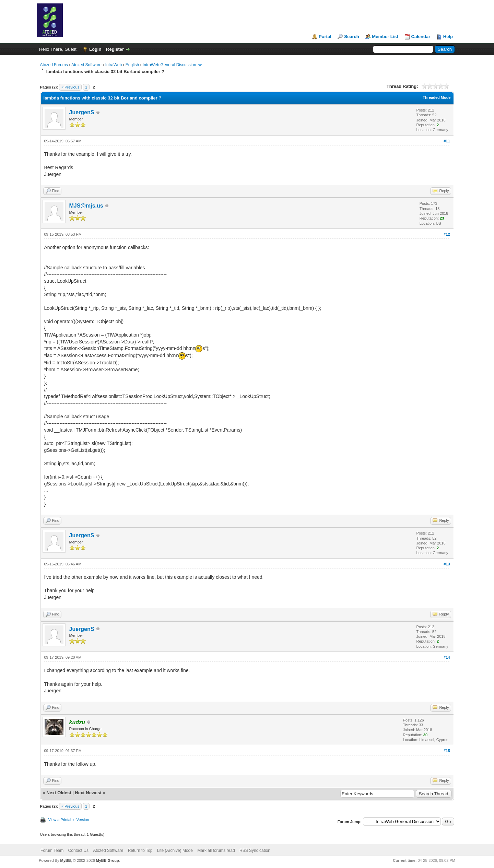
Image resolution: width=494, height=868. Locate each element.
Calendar (421, 37)
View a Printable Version (69, 820)
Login (95, 49)
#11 (447, 141)
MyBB (65, 860)
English (132, 65)
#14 (447, 657)
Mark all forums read (216, 851)
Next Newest (88, 793)
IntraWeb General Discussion (169, 65)
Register (115, 49)
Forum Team (52, 851)
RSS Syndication (255, 851)
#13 (447, 564)
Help (448, 37)
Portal (325, 37)
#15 (447, 751)
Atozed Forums (54, 65)
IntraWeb (114, 65)
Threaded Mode (437, 97)
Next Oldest (59, 793)
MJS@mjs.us (86, 206)
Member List (385, 37)
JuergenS (82, 112)
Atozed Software (86, 65)
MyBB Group (108, 860)
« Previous (70, 87)
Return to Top (140, 851)
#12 (447, 234)
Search (351, 37)
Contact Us (78, 851)
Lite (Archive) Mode (175, 851)
